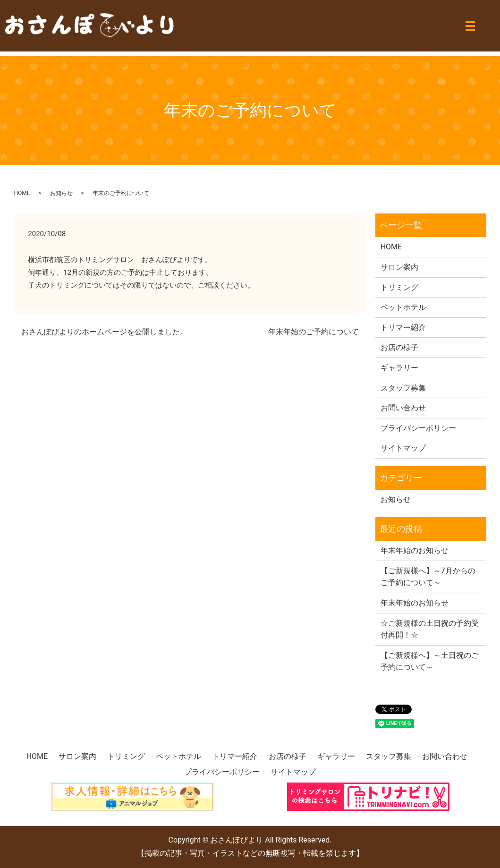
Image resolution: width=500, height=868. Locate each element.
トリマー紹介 (403, 328)
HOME (22, 193)
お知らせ (61, 193)
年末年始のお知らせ (415, 550)
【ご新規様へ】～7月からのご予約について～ (428, 577)
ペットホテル (403, 307)
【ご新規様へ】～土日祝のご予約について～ (430, 661)
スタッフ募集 (403, 388)
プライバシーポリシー (418, 428)
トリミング (399, 287)
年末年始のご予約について (314, 332)
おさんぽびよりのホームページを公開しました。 (104, 332)
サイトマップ (403, 448)
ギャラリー (399, 368)
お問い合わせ (403, 408)
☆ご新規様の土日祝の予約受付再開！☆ (430, 629)
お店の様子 (399, 347)
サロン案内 (399, 267)
